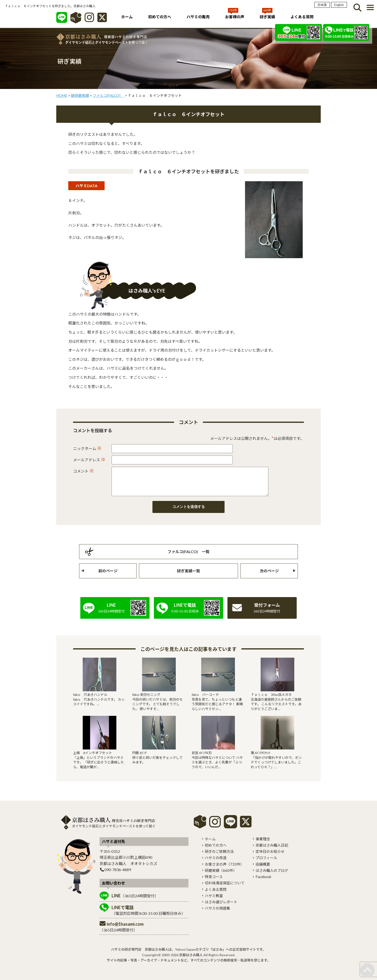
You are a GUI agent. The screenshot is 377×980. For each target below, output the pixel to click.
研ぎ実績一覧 (188, 577)
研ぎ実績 (267, 17)
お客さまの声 (224, 870)
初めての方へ (160, 17)
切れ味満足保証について (225, 889)
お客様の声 (235, 17)
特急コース (214, 882)
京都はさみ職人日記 (272, 851)
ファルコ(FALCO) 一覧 (188, 557)
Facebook (263, 882)
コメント (84, 471)
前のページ (108, 577)
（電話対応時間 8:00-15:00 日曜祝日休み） (148, 916)
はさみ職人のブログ (272, 876)
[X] (102, 20)
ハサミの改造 (216, 863)
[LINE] (62, 20)
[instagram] (215, 831)
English (339, 5)
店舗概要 (263, 870)
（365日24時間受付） (135, 901)
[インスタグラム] (89, 20)
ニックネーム (87, 448)
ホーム (127, 17)
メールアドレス (89, 459)
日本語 (322, 5)
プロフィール (266, 863)
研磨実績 (221, 876)
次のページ (269, 577)
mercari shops (200, 827)
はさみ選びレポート (221, 908)
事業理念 (263, 845)
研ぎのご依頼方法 (219, 857)
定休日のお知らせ (270, 857)
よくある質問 (302, 17)
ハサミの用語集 (217, 914)
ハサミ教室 (214, 901)
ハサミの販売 (198, 17)
